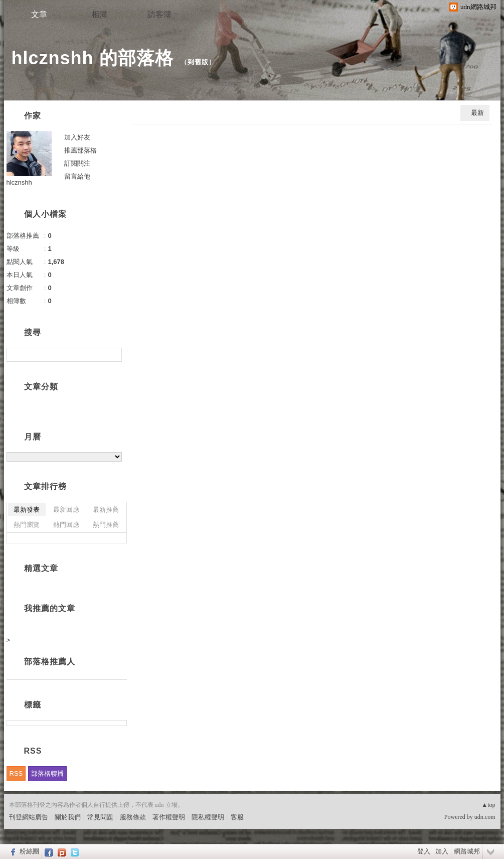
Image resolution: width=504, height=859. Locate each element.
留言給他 (77, 176)
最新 (477, 113)
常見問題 (100, 817)
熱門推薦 (106, 525)
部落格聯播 (47, 773)
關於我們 (68, 817)
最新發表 (27, 510)
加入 (442, 851)
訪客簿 (159, 14)
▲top (488, 805)
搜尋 (113, 355)
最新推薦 (106, 510)
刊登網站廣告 (29, 817)
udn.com (485, 817)
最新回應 (66, 510)
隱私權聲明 (208, 817)
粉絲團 (29, 851)
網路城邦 (467, 851)
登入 (424, 851)
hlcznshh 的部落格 (93, 58)
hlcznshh (19, 182)
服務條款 (133, 817)
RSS (16, 773)
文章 (39, 14)
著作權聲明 (169, 817)
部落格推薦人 (50, 662)
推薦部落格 (80, 150)
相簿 (99, 14)
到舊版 (198, 62)
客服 (237, 817)
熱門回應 (66, 525)
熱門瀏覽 (27, 525)
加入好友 (77, 137)
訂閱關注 (77, 163)
